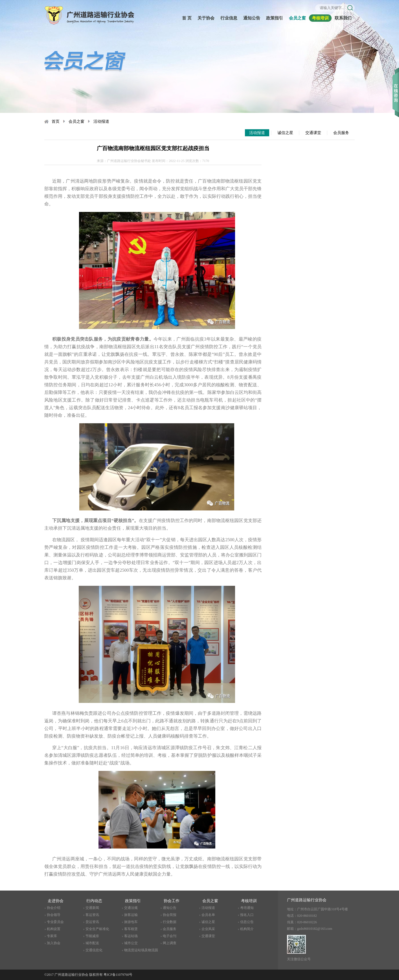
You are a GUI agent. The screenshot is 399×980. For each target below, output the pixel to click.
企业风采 (208, 929)
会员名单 (208, 915)
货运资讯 (92, 922)
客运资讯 (92, 915)
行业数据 (170, 922)
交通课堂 (313, 133)
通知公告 (252, 18)
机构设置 (54, 929)
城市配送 (92, 943)
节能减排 (92, 936)
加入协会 (54, 943)
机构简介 (247, 929)
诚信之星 (285, 133)
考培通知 (247, 908)
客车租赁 (131, 929)
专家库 (52, 936)
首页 (56, 121)
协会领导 (54, 915)
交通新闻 (92, 908)
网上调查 (170, 943)
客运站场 (131, 936)
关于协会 (206, 18)
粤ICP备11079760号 (118, 975)
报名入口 (247, 915)
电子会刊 (170, 936)
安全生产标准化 (97, 929)
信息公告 (247, 922)
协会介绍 (54, 908)
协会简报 (170, 915)
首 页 (187, 18)
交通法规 (131, 908)
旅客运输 (131, 915)
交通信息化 (94, 950)
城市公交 (131, 943)
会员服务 (341, 133)
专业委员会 (55, 922)
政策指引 (275, 18)
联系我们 (343, 18)
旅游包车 (131, 922)
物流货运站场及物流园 (141, 950)
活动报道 (101, 121)
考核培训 (320, 18)
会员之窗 (297, 18)
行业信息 (229, 18)
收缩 (396, 84)
